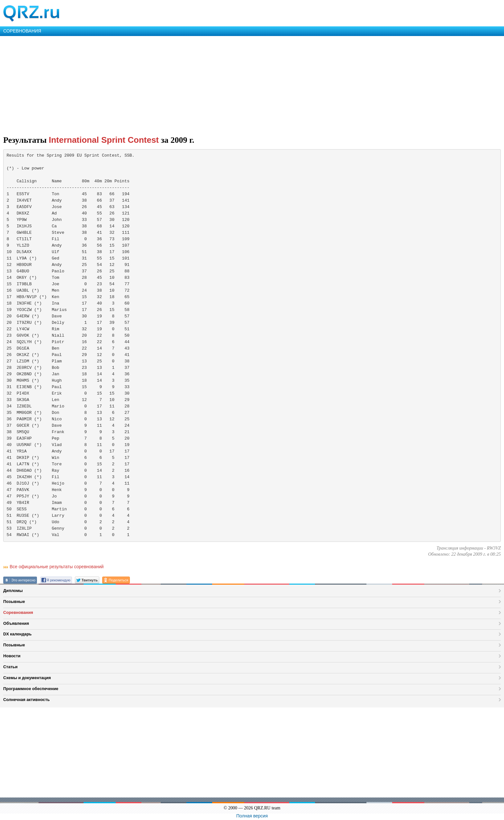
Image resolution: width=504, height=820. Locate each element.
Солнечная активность (27, 700)
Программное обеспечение (31, 689)
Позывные (14, 601)
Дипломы (13, 591)
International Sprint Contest (104, 140)
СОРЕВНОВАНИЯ (22, 31)
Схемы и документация (27, 678)
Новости (12, 656)
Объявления (16, 623)
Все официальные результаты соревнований (57, 567)
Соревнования (18, 612)
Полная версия (252, 816)
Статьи (10, 667)
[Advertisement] (193, 84)
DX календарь (17, 634)
